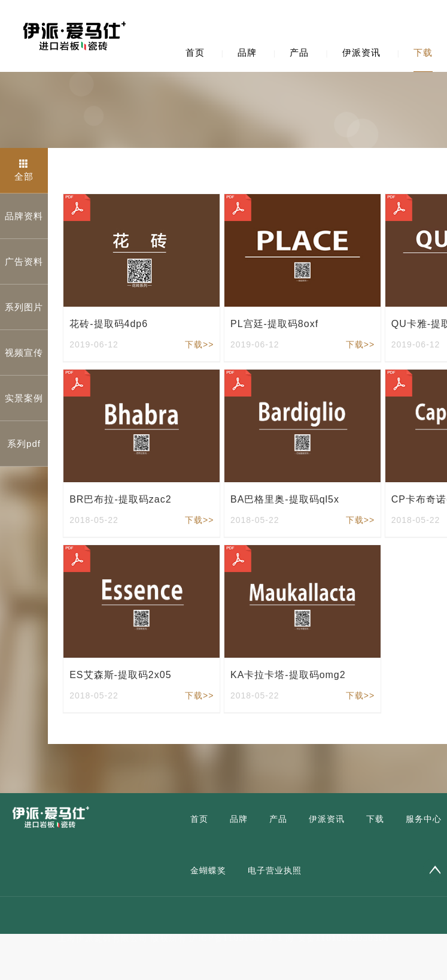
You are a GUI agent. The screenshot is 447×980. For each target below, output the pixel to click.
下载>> (199, 344)
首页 (195, 52)
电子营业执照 (275, 870)
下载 (423, 52)
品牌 (247, 52)
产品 (299, 52)
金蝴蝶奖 (208, 870)
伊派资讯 (361, 52)
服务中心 (424, 819)
